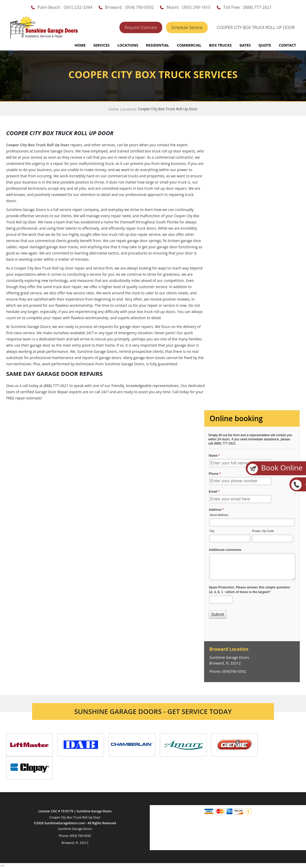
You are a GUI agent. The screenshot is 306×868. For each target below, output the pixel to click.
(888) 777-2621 (258, 7)
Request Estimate (141, 27)
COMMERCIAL (189, 45)
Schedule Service (187, 27)
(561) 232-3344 (78, 7)
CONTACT (287, 45)
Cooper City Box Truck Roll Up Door (75, 817)
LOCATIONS (128, 45)
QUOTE (265, 45)
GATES (245, 45)
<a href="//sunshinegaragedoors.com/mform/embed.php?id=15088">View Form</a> (252, 526)
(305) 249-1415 (196, 7)
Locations (128, 109)
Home (80, 45)
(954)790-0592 (234, 671)
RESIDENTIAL (157, 45)
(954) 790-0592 (139, 7)
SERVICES (102, 45)
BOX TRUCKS (220, 45)
